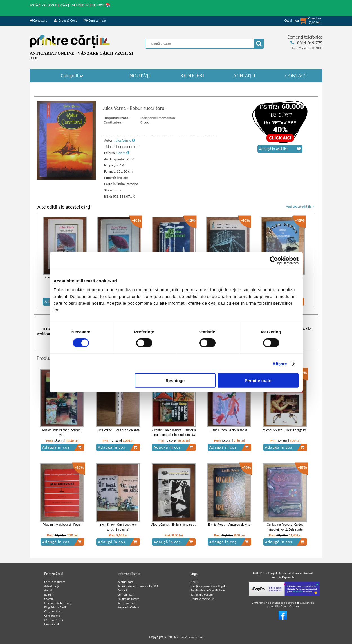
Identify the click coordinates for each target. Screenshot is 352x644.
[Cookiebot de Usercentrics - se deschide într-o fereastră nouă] (274, 260)
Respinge (175, 381)
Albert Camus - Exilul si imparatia (174, 525)
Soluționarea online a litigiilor (209, 586)
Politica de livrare (128, 599)
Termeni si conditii (202, 595)
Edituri (49, 595)
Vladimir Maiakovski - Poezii (62, 525)
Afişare (280, 363)
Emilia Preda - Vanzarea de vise (229, 525)
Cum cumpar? (126, 595)
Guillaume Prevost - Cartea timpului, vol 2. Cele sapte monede (285, 529)
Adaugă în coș (62, 447)
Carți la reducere (55, 582)
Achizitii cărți (126, 582)
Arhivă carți (52, 586)
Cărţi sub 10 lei (54, 620)
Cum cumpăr (95, 21)
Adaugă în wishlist (280, 149)
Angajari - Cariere (128, 607)
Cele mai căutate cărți (58, 603)
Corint (123, 153)
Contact (123, 590)
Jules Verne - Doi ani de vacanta (118, 430)
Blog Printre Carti (55, 607)
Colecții (49, 599)
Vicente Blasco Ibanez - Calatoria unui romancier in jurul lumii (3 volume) (174, 435)
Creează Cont (65, 21)
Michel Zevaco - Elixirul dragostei (285, 430)
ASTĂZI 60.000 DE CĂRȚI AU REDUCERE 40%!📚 (70, 5)
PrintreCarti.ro (194, 637)
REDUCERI (192, 76)
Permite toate (258, 381)
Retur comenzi (127, 603)
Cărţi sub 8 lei (53, 616)
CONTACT (296, 76)
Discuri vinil (52, 624)
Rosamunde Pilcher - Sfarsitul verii (62, 432)
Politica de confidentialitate (208, 590)
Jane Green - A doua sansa (229, 430)
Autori (48, 590)
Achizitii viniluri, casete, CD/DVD (138, 586)
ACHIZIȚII (244, 76)
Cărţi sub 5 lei (53, 611)
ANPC (195, 582)
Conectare (39, 21)
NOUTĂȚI (140, 76)
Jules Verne (125, 140)
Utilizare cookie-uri (203, 599)
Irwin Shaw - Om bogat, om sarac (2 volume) (118, 527)
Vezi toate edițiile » (300, 206)
